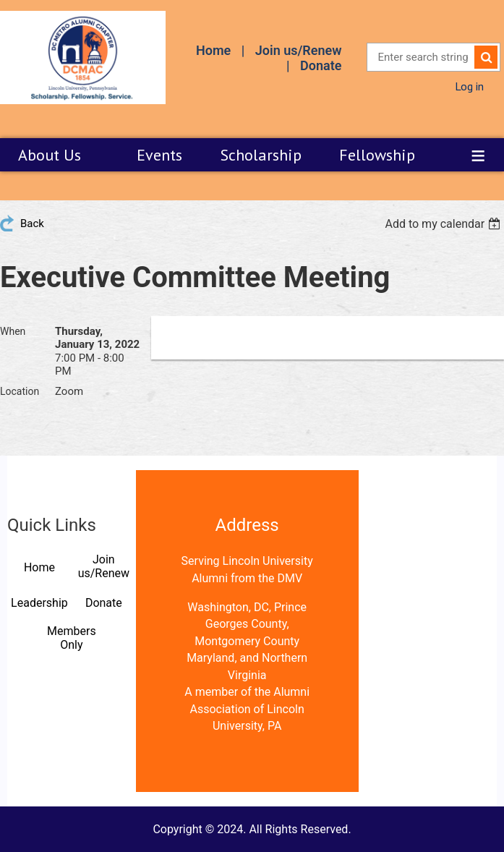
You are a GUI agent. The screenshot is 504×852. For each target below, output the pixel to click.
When (13, 331)
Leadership (39, 603)
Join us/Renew (299, 50)
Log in (469, 86)
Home (213, 50)
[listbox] (444, 224)
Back (32, 223)
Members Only (72, 638)
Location (20, 391)
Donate (321, 65)
